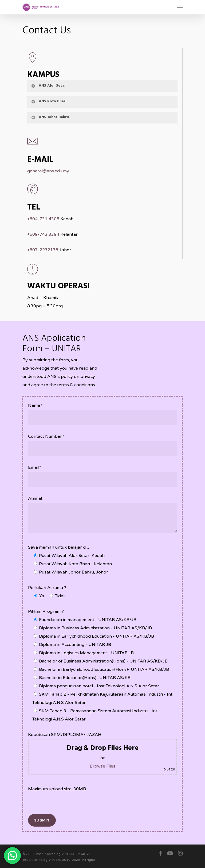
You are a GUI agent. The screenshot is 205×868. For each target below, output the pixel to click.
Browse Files (102, 766)
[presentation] (69, 804)
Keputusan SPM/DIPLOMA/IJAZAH (65, 735)
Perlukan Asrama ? (47, 588)
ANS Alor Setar (48, 86)
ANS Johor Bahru (50, 117)
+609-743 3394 (43, 234)
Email (34, 467)
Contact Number (46, 436)
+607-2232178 (43, 250)
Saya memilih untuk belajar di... (58, 547)
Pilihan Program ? (46, 611)
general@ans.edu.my (48, 171)
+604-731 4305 (43, 219)
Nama (35, 405)
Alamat (35, 498)
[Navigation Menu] (180, 7)
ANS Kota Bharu (49, 101)
